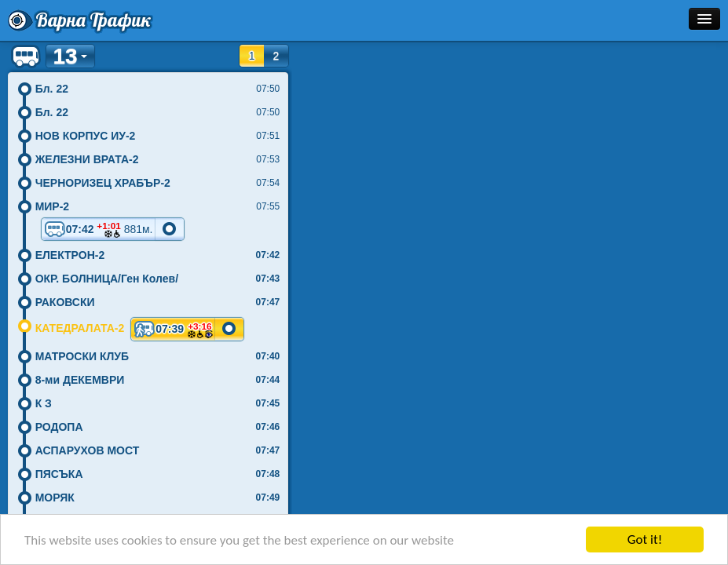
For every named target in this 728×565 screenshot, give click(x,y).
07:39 (173, 329)
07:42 (99, 229)
